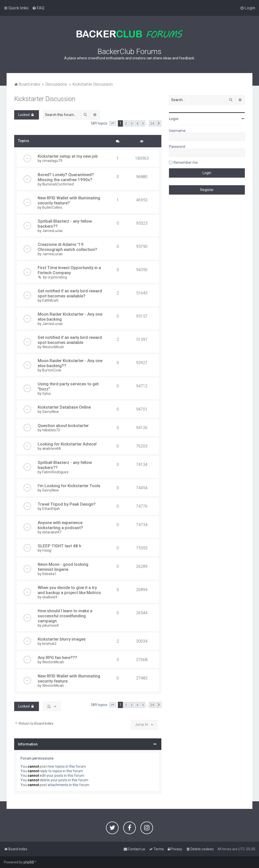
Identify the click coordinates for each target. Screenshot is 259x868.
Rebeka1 (49, 574)
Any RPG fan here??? (57, 658)
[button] (113, 124)
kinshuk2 (49, 644)
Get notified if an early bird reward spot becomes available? (70, 293)
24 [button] (152, 123)
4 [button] (137, 123)
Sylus (47, 393)
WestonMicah (53, 347)
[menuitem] (38, 8)
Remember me (186, 162)
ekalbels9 (50, 597)
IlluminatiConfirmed (58, 184)
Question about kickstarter (63, 426)
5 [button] (143, 123)
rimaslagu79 (52, 161)
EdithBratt (50, 300)
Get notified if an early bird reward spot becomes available (70, 340)
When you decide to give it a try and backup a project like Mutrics (69, 590)
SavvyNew (51, 412)
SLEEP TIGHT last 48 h (59, 546)
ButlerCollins (52, 207)
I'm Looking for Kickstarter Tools (69, 486)
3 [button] (132, 123)
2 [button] (126, 123)
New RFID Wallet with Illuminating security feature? (69, 200)
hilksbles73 (51, 430)
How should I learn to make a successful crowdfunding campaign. (65, 616)
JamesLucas (52, 231)
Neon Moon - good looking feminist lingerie (63, 567)
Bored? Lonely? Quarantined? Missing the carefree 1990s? (66, 177)
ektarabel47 (52, 532)
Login (174, 119)
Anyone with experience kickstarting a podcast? (60, 525)
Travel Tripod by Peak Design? (67, 504)
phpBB (29, 862)
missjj (47, 550)
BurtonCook (52, 370)
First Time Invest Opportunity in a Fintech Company (69, 270)
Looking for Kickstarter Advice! (67, 444)
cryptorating (57, 277)
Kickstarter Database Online (64, 407)
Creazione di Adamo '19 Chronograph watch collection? (67, 247)
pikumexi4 (50, 625)
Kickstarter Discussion (45, 99)
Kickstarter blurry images (62, 639)
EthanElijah (51, 509)
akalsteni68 (51, 449)
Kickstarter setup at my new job (68, 156)
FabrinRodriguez (55, 472)
